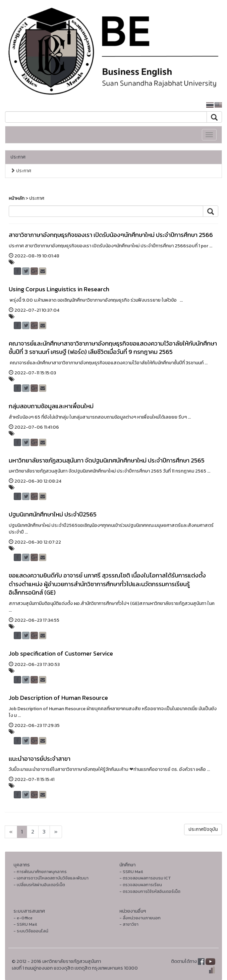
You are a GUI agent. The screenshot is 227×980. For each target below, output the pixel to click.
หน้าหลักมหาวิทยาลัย (177, 105)
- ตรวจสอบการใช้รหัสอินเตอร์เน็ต (150, 891)
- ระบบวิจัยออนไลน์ (31, 931)
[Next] (11, 832)
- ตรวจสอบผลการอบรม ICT (145, 878)
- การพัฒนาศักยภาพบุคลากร (40, 872)
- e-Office (23, 918)
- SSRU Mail (131, 872)
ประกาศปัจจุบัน (203, 829)
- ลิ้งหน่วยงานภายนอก (140, 918)
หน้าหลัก (17, 198)
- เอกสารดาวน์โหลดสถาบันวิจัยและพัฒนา (51, 878)
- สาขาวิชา (129, 924)
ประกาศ (18, 157)
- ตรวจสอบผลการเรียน (141, 885)
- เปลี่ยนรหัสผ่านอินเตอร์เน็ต (39, 885)
